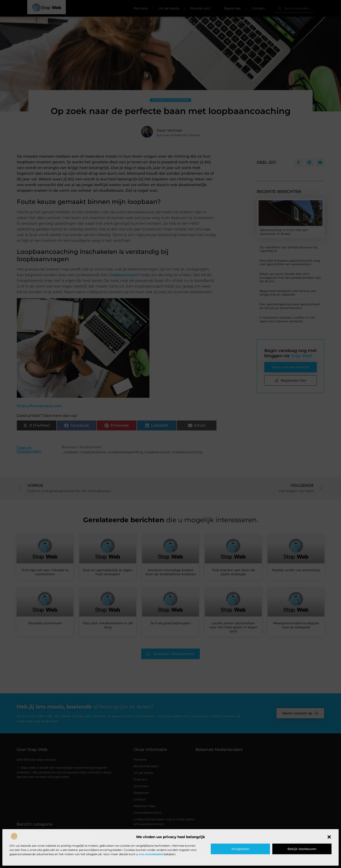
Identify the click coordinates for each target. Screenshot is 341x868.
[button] (329, 837)
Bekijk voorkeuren (302, 849)
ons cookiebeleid (151, 854)
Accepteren (240, 849)
